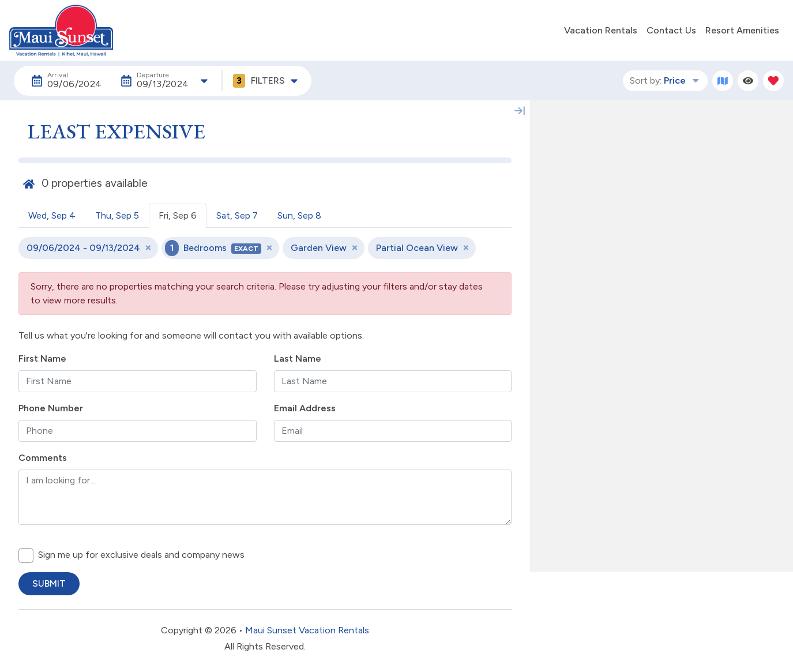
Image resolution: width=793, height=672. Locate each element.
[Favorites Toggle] (773, 81)
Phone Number (51, 408)
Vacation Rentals (601, 30)
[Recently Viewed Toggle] (748, 81)
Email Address (305, 408)
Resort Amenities (742, 30)
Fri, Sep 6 (178, 215)
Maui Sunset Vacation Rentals (307, 630)
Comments (43, 458)
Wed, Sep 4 (52, 215)
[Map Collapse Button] (520, 111)
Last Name (298, 358)
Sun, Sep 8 (299, 215)
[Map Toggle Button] (723, 81)
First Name (42, 358)
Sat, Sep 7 (237, 215)
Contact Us (671, 30)
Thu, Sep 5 (117, 215)
